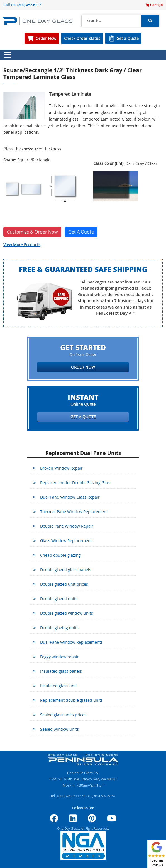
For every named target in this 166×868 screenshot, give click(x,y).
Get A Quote (81, 232)
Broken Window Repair (61, 468)
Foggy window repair (59, 657)
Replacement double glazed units (71, 700)
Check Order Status (82, 38)
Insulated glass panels (61, 671)
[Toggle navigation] (8, 55)
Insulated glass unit (58, 686)
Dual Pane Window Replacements (71, 642)
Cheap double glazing (60, 555)
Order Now (46, 38)
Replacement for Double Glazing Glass (76, 483)
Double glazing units (59, 628)
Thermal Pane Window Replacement (74, 512)
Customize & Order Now (32, 232)
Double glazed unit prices (64, 584)
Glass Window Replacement (66, 541)
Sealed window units (59, 729)
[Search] (111, 21)
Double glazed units (59, 599)
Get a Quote (128, 38)
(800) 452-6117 (29, 5)
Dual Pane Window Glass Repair (70, 497)
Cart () (154, 5)
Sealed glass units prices (63, 715)
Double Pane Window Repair (67, 526)
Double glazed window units (67, 613)
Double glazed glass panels (66, 570)
